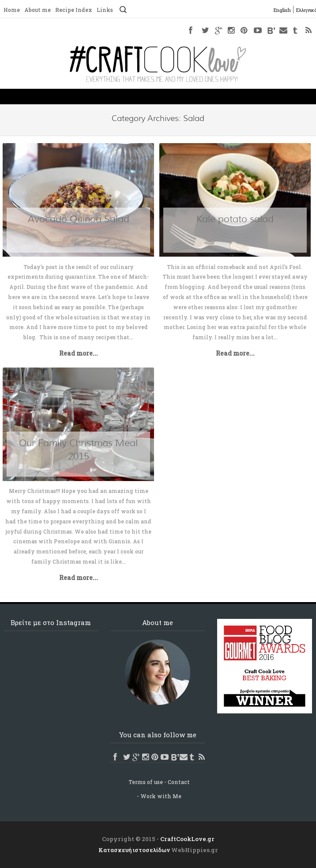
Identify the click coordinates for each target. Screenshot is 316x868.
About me (38, 10)
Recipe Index (74, 10)
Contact (179, 782)
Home (12, 10)
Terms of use (146, 782)
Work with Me (161, 796)
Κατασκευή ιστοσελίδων (134, 850)
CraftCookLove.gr (187, 839)
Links (105, 10)
